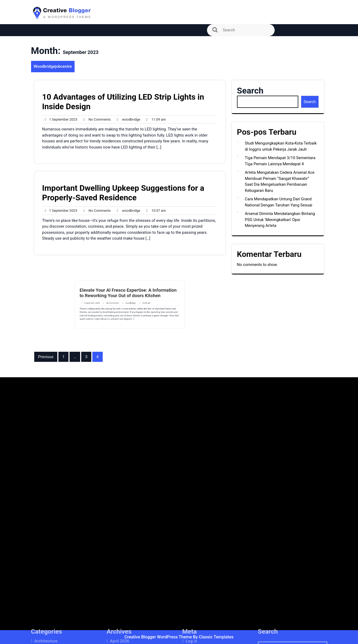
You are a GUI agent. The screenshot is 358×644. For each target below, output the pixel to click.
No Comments (96, 120)
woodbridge (127, 120)
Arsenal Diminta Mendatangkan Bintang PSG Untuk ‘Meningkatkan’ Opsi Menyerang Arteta (280, 220)
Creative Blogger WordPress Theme (159, 637)
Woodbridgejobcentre (53, 66)
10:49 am (140, 303)
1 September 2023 (60, 120)
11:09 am (155, 120)
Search (250, 91)
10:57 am (155, 211)
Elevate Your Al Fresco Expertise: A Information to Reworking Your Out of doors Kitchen (129, 296)
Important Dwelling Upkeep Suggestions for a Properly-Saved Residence (123, 193)
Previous (46, 357)
